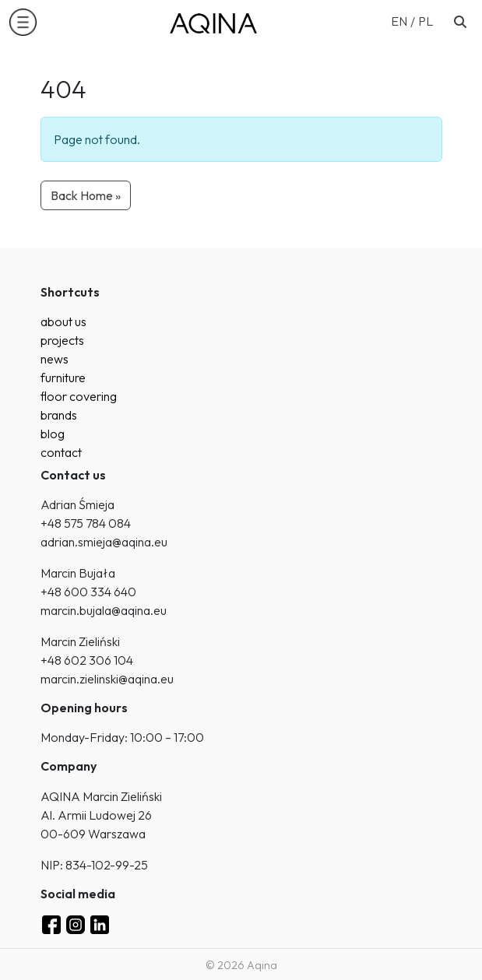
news (55, 359)
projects (62, 340)
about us (63, 321)
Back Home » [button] (86, 195)
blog (53, 434)
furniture (63, 378)
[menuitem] (405, 20)
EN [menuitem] (399, 21)
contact (61, 452)
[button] (23, 22)
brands (59, 415)
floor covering (79, 396)
